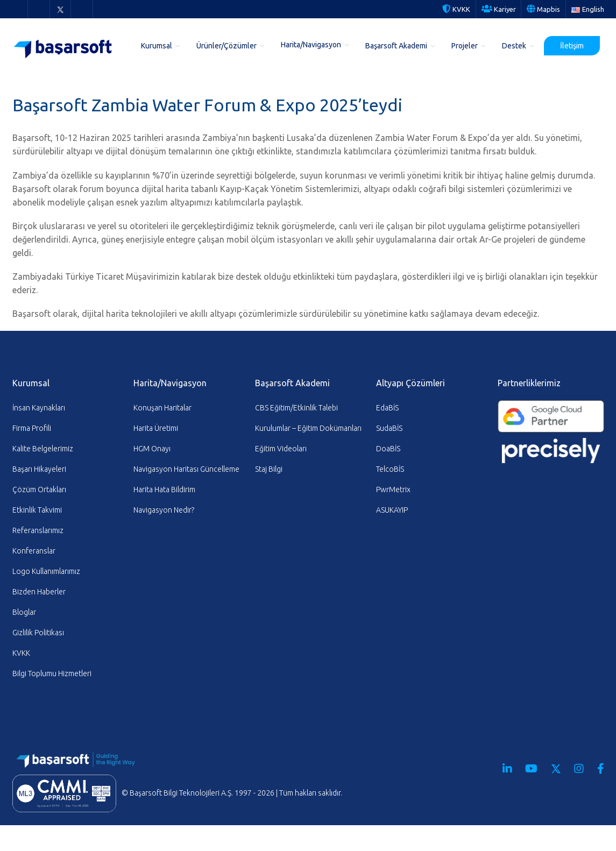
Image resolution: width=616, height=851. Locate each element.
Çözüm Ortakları (39, 490)
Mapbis (543, 9)
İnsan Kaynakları (39, 408)
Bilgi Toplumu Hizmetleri (52, 673)
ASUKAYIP (392, 510)
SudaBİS (389, 428)
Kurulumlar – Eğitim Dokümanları (308, 428)
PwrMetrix (393, 490)
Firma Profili (32, 428)
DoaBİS (388, 449)
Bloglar (24, 612)
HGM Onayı (152, 449)
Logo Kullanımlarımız (46, 571)
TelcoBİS (390, 469)
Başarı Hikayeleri (39, 469)
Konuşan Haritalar (162, 408)
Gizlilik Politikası (38, 633)
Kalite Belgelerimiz (43, 449)
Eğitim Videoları (281, 449)
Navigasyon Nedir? (164, 510)
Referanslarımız (38, 530)
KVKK (456, 9)
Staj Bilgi (269, 469)
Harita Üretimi (156, 428)
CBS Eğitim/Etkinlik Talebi (296, 408)
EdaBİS (387, 408)
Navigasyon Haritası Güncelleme (186, 469)
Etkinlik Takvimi (37, 510)
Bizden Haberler (39, 592)
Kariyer (499, 9)
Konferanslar (34, 551)
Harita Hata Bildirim (164, 490)
